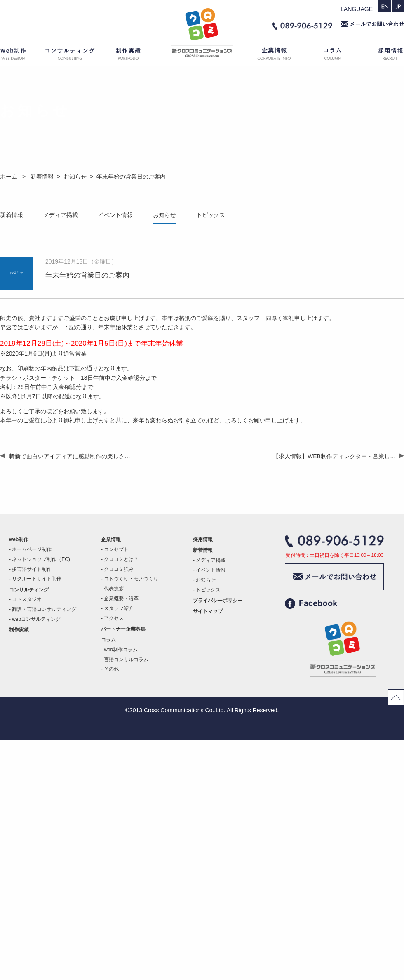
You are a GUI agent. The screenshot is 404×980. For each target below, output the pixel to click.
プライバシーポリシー (218, 601)
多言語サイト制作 (32, 569)
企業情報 (270, 55)
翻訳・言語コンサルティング (44, 609)
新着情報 (12, 215)
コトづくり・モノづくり (131, 579)
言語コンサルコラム (126, 660)
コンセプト (116, 549)
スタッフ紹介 (119, 608)
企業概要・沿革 (121, 598)
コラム (334, 55)
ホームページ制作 (32, 549)
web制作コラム (121, 650)
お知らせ (164, 215)
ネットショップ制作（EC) (41, 559)
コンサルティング (70, 55)
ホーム (202, 55)
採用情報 (383, 55)
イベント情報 (115, 215)
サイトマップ (208, 611)
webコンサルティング (36, 619)
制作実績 (136, 55)
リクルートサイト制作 (37, 579)
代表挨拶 (114, 589)
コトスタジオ (27, 599)
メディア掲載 (61, 215)
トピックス (211, 215)
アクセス (114, 618)
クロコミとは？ (121, 559)
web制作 (19, 55)
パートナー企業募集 (123, 629)
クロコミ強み (119, 569)
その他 (111, 669)
